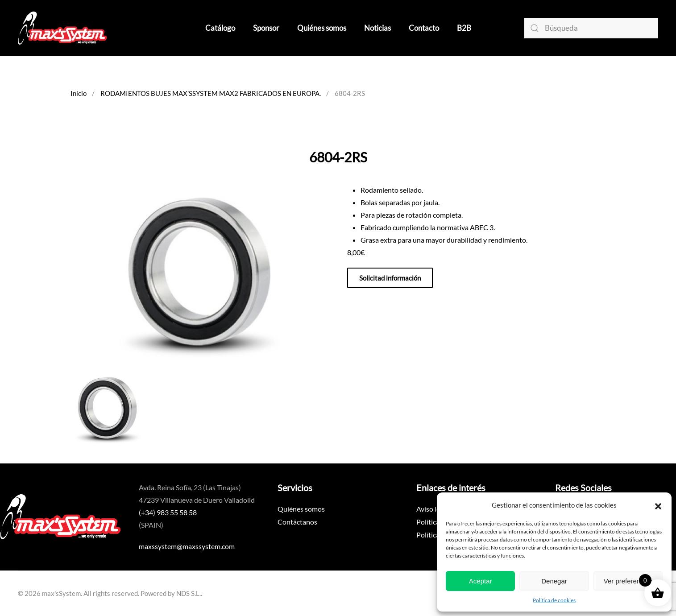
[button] (658, 505)
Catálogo (220, 28)
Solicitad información (390, 278)
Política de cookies (554, 600)
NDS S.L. (189, 593)
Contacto (424, 28)
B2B (464, 28)
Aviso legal (433, 509)
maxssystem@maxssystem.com (187, 546)
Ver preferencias (628, 581)
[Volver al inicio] (62, 28)
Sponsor (266, 28)
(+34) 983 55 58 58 (168, 512)
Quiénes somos (322, 28)
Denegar (554, 581)
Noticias (377, 28)
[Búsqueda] (591, 28)
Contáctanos (297, 522)
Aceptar (481, 581)
